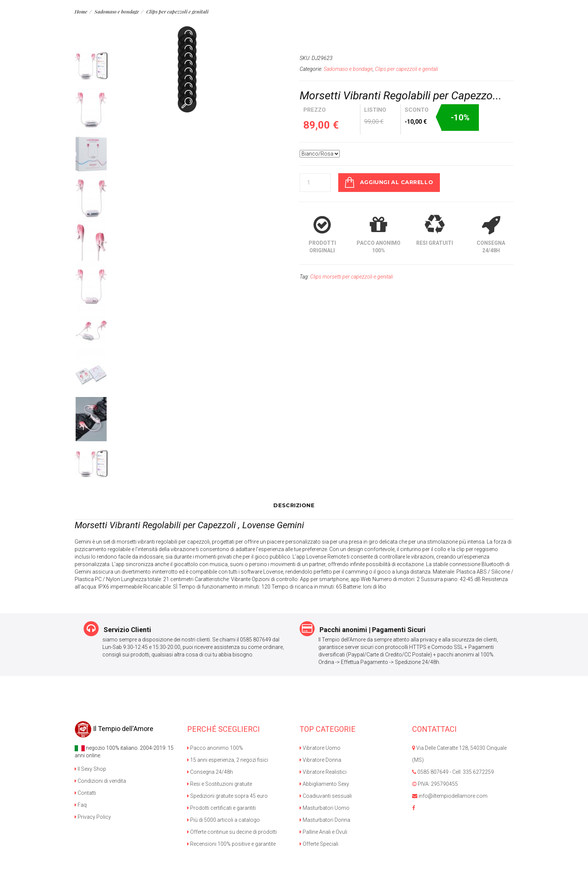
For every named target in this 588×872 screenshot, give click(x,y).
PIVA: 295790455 (435, 784)
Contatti (85, 793)
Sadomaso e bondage (116, 11)
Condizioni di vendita (100, 781)
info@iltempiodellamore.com (450, 796)
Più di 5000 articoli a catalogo (223, 820)
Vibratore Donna (320, 760)
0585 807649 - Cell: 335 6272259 (453, 772)
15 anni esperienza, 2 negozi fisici (228, 760)
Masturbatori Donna (325, 820)
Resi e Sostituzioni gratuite (220, 784)
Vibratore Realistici (323, 772)
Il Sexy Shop (90, 769)
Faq (81, 805)
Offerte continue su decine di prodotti (232, 832)
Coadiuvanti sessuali (326, 796)
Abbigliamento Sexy (324, 784)
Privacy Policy (93, 817)
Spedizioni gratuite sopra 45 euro (227, 796)
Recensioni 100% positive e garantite (231, 844)
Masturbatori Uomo (325, 808)
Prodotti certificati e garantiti (221, 808)
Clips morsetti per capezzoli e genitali (352, 276)
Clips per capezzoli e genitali (175, 11)
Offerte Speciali (319, 844)
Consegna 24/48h (210, 772)
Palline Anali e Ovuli (323, 832)
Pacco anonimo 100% (215, 748)
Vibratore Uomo (320, 748)
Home (81, 11)
